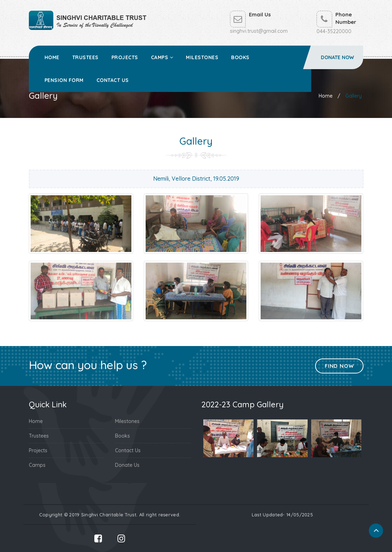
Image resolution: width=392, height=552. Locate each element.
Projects (125, 57)
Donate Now (337, 57)
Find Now (339, 366)
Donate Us (127, 465)
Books (240, 57)
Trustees (85, 57)
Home (52, 57)
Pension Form (64, 80)
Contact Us (113, 80)
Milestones (202, 57)
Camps (162, 57)
